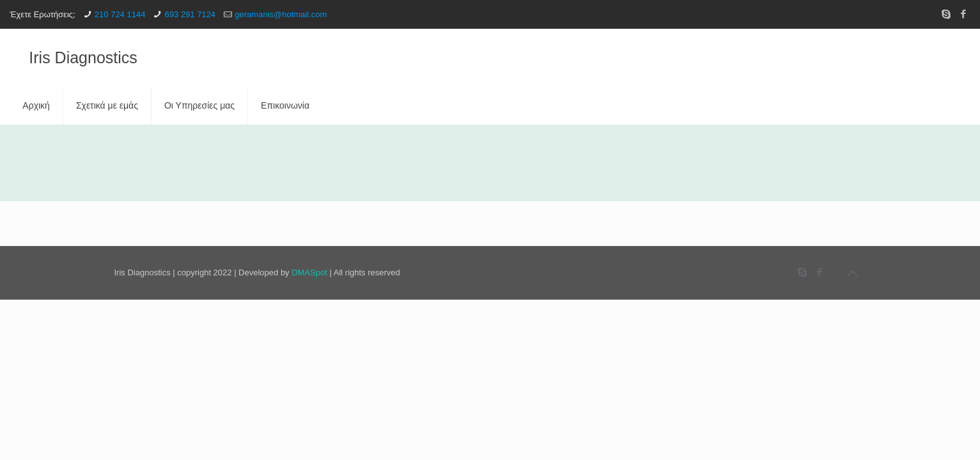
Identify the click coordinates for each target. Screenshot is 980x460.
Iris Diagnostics (83, 57)
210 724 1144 (120, 14)
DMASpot (309, 272)
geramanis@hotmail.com (281, 14)
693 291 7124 (191, 14)
